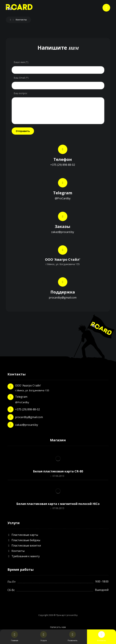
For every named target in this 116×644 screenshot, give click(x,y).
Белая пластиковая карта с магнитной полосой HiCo (58, 504)
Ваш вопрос (20, 93)
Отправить (23, 131)
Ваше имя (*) (21, 62)
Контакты (16, 551)
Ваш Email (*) (21, 78)
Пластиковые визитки (24, 546)
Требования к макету (24, 556)
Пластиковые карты (23, 535)
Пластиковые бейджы (24, 540)
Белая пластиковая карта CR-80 (58, 471)
